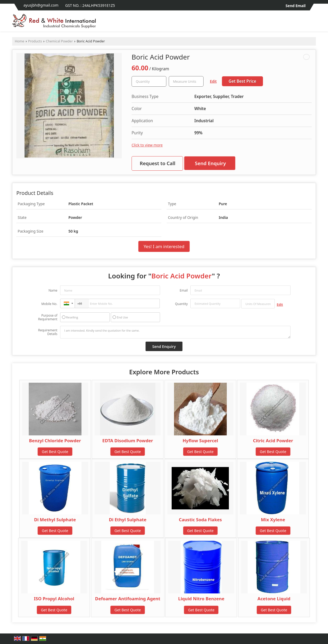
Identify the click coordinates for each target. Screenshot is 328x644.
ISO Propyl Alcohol (54, 599)
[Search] (313, 23)
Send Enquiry (210, 163)
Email (184, 290)
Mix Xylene (273, 520)
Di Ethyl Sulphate (128, 520)
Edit (213, 81)
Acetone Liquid (274, 599)
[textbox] (186, 81)
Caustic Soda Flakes (200, 520)
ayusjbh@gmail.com (41, 5)
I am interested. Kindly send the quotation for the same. (175, 332)
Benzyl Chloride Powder (55, 441)
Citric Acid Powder (273, 441)
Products (35, 41)
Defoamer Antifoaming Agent (128, 599)
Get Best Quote (55, 452)
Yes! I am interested (164, 246)
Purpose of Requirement (48, 317)
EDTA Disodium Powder (128, 441)
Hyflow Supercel (201, 441)
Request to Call (158, 163)
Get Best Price (242, 81)
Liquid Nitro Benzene (201, 599)
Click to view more (147, 145)
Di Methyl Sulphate (55, 520)
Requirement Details (48, 332)
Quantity (181, 304)
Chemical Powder (59, 41)
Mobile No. (49, 304)
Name (53, 290)
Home (20, 41)
